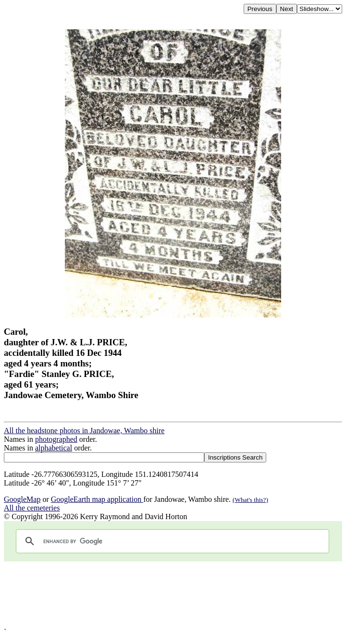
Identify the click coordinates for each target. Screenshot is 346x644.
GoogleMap (22, 499)
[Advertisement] (173, 595)
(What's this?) (250, 500)
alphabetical (54, 448)
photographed (56, 439)
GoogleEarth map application (97, 499)
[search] (171, 541)
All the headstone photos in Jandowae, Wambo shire (84, 431)
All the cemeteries (32, 508)
